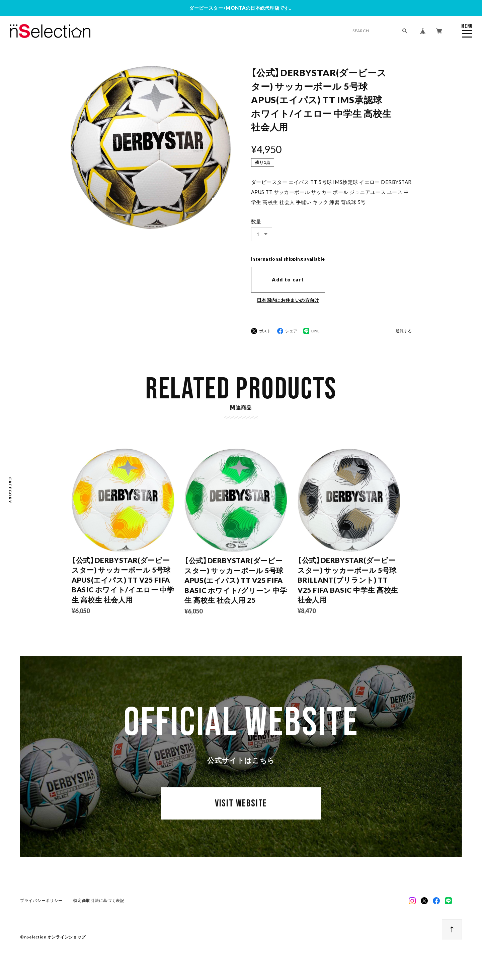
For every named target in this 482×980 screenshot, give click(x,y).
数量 (256, 221)
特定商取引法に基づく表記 (99, 903)
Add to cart (288, 279)
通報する (404, 331)
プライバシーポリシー (41, 903)
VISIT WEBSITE (241, 808)
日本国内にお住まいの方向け (288, 300)
